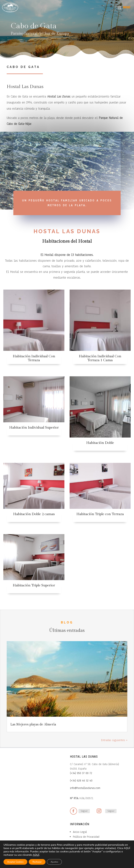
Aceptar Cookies (15, 862)
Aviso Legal (80, 826)
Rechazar (37, 862)
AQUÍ (36, 855)
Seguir (84, 805)
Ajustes (54, 862)
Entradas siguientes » (114, 734)
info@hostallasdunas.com (85, 782)
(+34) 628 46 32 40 (81, 774)
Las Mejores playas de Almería (33, 718)
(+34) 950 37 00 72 (81, 767)
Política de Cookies (85, 835)
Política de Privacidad (86, 831)
